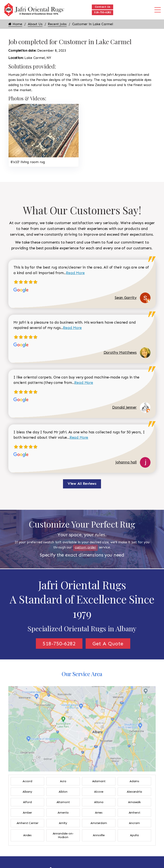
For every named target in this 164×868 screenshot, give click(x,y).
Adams (134, 781)
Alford (27, 802)
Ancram (134, 823)
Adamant (99, 781)
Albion (63, 792)
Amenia (63, 813)
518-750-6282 (102, 12)
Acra (63, 781)
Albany (27, 792)
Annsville (99, 835)
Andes (27, 835)
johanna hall (126, 462)
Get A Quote (108, 644)
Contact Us (103, 7)
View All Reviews (82, 484)
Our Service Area (82, 674)
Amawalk (134, 802)
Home (15, 24)
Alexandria (134, 792)
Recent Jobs (57, 24)
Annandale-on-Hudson (63, 835)
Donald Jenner (124, 407)
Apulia (134, 835)
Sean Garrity (126, 298)
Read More (75, 273)
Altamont (63, 802)
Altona (99, 802)
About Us (35, 24)
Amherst (135, 813)
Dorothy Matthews (120, 352)
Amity (63, 823)
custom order (85, 547)
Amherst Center (28, 823)
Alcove (99, 792)
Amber (27, 813)
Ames (99, 813)
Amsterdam (99, 823)
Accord (27, 781)
